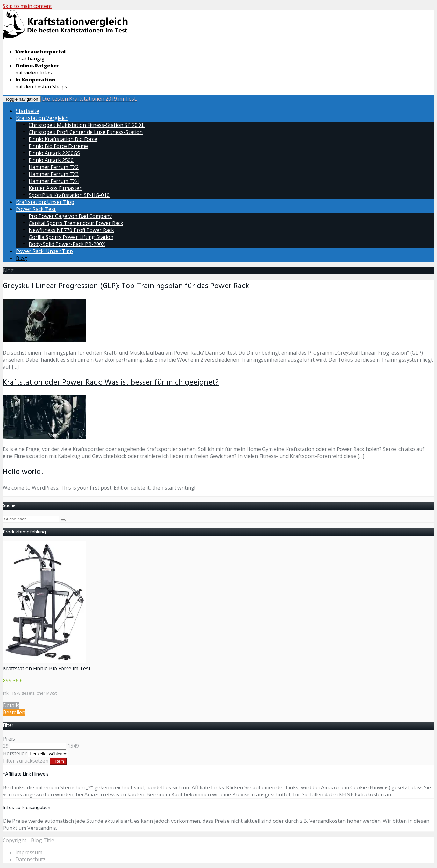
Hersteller (15, 753)
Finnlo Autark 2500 (51, 160)
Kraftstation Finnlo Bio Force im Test (47, 668)
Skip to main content (27, 6)
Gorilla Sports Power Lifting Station (71, 237)
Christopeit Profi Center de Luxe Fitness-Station (86, 132)
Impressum (29, 852)
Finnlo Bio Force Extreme (58, 146)
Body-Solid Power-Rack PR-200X (67, 244)
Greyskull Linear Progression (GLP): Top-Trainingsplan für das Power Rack (126, 286)
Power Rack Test (36, 209)
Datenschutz (30, 859)
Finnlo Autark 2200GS (54, 153)
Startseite (28, 111)
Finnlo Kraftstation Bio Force (63, 139)
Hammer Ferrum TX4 (54, 181)
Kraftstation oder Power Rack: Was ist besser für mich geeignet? (111, 383)
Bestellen (14, 712)
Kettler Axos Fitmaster (55, 188)
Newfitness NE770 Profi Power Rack (71, 230)
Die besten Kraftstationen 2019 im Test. (90, 99)
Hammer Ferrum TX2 (54, 167)
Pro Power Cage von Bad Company (70, 216)
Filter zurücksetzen (26, 761)
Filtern (58, 761)
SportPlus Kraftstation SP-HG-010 (69, 195)
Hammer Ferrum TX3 (54, 174)
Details (11, 705)
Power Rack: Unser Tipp (44, 251)
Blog (21, 258)
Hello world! (23, 472)
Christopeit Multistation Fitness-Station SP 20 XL (87, 125)
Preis (9, 739)
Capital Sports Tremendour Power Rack (76, 223)
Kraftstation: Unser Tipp (45, 202)
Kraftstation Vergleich (42, 118)
